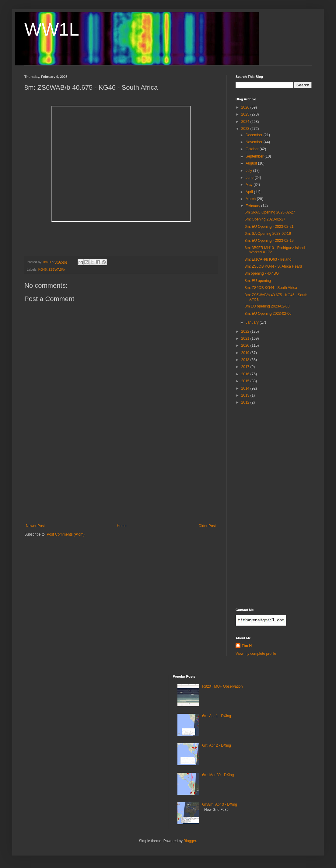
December (255, 135)
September (255, 156)
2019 (246, 353)
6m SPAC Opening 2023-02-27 (270, 212)
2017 (246, 367)
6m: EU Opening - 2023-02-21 (269, 227)
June (250, 178)
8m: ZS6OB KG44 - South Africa (271, 288)
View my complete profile (256, 654)
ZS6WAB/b (56, 269)
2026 (246, 107)
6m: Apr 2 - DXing (217, 745)
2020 (246, 345)
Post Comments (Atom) (66, 534)
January (253, 322)
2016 (246, 374)
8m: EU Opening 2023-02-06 (268, 314)
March (251, 199)
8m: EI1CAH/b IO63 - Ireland (268, 259)
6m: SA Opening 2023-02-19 (268, 234)
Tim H (247, 646)
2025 (246, 114)
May (250, 185)
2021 (246, 339)
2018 (246, 360)
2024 (246, 122)
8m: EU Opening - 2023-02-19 (269, 241)
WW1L (52, 29)
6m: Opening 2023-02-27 (265, 219)
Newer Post (35, 526)
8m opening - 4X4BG (262, 273)
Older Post (207, 526)
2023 (246, 129)
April (250, 192)
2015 (246, 381)
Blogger (190, 841)
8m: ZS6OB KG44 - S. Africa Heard (273, 266)
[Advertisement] (121, 478)
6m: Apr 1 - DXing (217, 716)
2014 (246, 388)
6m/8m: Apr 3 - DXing (220, 804)
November (255, 142)
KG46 (43, 269)
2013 (246, 395)
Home (122, 526)
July (249, 171)
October (253, 149)
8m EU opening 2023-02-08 (267, 306)
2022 (246, 332)
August (252, 163)
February (253, 206)
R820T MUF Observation (222, 686)
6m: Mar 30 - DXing (218, 775)
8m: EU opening (258, 281)
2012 (246, 402)
